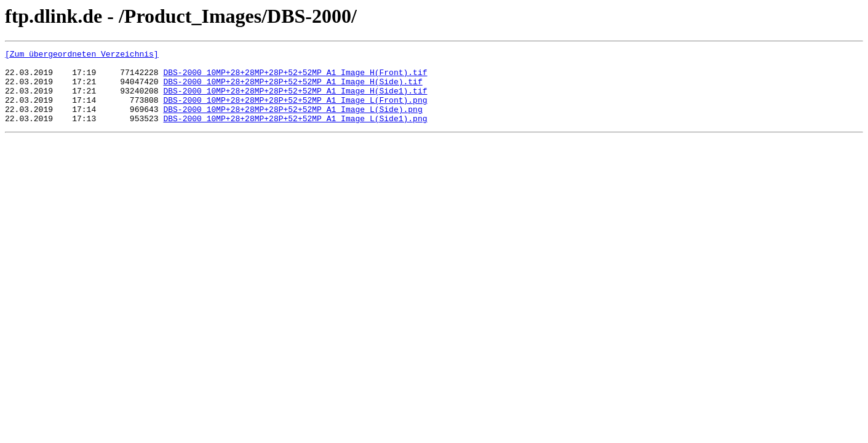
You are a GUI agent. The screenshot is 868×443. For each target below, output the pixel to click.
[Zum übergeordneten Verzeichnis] (82, 55)
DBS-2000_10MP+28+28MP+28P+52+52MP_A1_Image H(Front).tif (295, 78)
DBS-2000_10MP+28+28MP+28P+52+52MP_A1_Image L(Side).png (293, 122)
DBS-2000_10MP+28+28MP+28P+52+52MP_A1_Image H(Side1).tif (295, 100)
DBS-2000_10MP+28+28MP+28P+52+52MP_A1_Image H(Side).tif (293, 89)
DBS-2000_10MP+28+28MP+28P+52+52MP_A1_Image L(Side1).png (295, 133)
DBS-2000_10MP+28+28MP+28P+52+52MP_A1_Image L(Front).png (295, 111)
